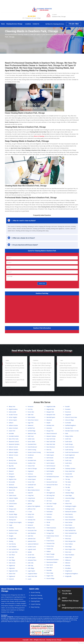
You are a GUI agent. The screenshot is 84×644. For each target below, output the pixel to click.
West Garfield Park (70, 530)
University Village (70, 498)
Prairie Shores (50, 541)
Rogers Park (50, 576)
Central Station (13, 503)
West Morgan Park (70, 541)
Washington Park (70, 509)
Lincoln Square (32, 557)
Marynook (49, 420)
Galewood (30, 425)
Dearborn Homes (14, 530)
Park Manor (50, 512)
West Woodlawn (70, 555)
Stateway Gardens (70, 468)
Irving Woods (31, 498)
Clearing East (12, 520)
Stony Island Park (70, 471)
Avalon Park (12, 431)
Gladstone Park (32, 433)
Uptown (67, 501)
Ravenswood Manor (52, 562)
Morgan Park (50, 431)
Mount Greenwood (52, 433)
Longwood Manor (32, 574)
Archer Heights (13, 417)
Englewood (12, 576)
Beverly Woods (13, 463)
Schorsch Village (70, 420)
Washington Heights (71, 506)
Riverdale (49, 570)
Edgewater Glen (13, 571)
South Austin (69, 442)
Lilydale (30, 552)
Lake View (30, 536)
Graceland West (32, 444)
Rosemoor (68, 412)
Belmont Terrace (13, 455)
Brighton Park (13, 479)
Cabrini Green (12, 495)
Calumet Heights (13, 498)
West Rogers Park (70, 549)
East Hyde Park (13, 552)
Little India (30, 563)
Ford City (30, 409)
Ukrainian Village (70, 493)
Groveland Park (32, 460)
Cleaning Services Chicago (14, 24)
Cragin (11, 525)
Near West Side (51, 444)
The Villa (67, 487)
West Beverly (69, 514)
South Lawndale (70, 458)
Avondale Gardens (14, 436)
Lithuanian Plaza (32, 560)
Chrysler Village (13, 514)
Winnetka (68, 565)
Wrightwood (69, 571)
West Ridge (68, 547)
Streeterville (69, 474)
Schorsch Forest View (71, 417)
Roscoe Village (50, 578)
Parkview (49, 517)
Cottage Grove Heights (15, 522)
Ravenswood (50, 557)
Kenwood (30, 525)
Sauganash (68, 415)
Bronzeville (12, 482)
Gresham (30, 458)
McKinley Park (50, 425)
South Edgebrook (70, 455)
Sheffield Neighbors (71, 425)
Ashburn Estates (13, 425)
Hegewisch (31, 471)
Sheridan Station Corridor (72, 431)
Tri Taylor (68, 490)
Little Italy (30, 565)
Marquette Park (51, 415)
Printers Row (50, 546)
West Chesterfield (70, 520)
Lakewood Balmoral (33, 544)
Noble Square (50, 455)
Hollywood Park (32, 477)
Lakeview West (32, 541)
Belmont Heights (13, 452)
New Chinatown (51, 447)
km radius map (42, 309)
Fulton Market (31, 417)
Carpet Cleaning (35, 604)
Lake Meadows (32, 533)
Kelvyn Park (31, 514)
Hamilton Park (31, 463)
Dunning (11, 541)
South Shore (69, 463)
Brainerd (11, 471)
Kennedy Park (31, 520)
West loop (68, 539)
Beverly (11, 458)
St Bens (67, 466)
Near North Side (51, 439)
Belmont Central (13, 447)
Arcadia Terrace (13, 415)
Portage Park (50, 533)
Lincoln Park (31, 555)
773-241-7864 (74, 24)
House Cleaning (35, 592)
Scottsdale (68, 423)
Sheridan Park (69, 428)
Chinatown (12, 512)
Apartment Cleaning (37, 598)
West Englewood (70, 528)
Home (3, 24)
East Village (12, 560)
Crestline (11, 528)
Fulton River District (33, 420)
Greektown (31, 455)
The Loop (68, 485)
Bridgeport (12, 477)
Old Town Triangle (51, 503)
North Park (49, 474)
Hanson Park (31, 466)
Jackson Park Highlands (34, 506)
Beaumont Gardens (14, 444)
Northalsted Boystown (53, 477)
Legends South (32, 549)
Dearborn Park (13, 533)
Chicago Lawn (12, 509)
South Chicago (69, 444)
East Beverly (12, 544)
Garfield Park (31, 428)
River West (50, 568)
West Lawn (68, 536)
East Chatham (13, 547)
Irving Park (31, 495)
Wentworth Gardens (71, 512)
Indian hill (30, 493)
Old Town (49, 501)
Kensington (31, 522)
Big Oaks (11, 466)
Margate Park (50, 412)
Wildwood (68, 560)
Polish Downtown (51, 528)
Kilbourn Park (31, 528)
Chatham (11, 506)
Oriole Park (50, 506)
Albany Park (12, 406)
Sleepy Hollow (69, 436)
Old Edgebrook (51, 493)
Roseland (68, 409)
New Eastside (50, 452)
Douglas (11, 536)
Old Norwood (50, 498)
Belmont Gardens (14, 450)
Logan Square (31, 571)
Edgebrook (12, 565)
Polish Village (50, 530)
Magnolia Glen (50, 409)
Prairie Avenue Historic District (53, 537)
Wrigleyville (68, 576)
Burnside (11, 493)
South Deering (69, 450)
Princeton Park (50, 543)
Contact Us (36, 24)
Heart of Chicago (32, 468)
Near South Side (51, 442)
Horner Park (31, 482)
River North (50, 565)
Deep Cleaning (35, 607)
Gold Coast (31, 436)
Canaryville (12, 501)
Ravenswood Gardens (53, 560)
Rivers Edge (50, 573)
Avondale (11, 433)
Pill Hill (48, 522)
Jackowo (30, 503)
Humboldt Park (32, 485)
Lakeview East (32, 539)
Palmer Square (50, 509)
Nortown (49, 479)
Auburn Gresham (13, 428)
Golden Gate (31, 439)
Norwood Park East (52, 482)
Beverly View (12, 460)
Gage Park (30, 423)
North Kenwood (51, 466)
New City (49, 450)
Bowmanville (12, 468)
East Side (11, 557)
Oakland (49, 487)
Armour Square (13, 420)
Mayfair (49, 423)
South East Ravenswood (72, 452)
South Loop (68, 460)
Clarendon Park (13, 517)
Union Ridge (69, 495)
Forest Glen (31, 412)
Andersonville (12, 412)
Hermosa (30, 474)
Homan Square (32, 479)
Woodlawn (68, 568)
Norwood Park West (52, 485)
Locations (28, 24)
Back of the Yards (14, 439)
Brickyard (11, 474)
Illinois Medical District (34, 490)
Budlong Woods (13, 487)
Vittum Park (68, 503)
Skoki (67, 433)
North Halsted (50, 463)
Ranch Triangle (50, 554)
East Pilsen (12, 555)
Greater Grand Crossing (34, 452)
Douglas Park (12, 539)
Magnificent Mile (51, 406)
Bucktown (11, 485)
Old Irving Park (51, 495)
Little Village (31, 568)
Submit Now (42, 283)
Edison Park (12, 574)
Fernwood (30, 406)
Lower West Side (32, 576)
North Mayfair (50, 471)
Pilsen (48, 525)
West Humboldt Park (71, 533)
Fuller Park (30, 415)
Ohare (48, 490)
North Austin (50, 458)
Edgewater (12, 568)
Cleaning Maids (35, 601)
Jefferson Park (32, 509)
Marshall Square (51, 417)
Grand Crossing (32, 450)
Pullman (49, 551)
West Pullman (69, 544)
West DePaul (69, 522)
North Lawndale (51, 468)
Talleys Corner (69, 477)
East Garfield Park (14, 549)
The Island (68, 482)
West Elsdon (69, 525)
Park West (49, 514)
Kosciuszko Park (32, 530)
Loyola (29, 579)
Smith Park (68, 439)
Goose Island (31, 442)
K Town (30, 512)
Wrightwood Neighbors (72, 574)
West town (68, 552)
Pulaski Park (50, 549)
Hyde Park (31, 487)
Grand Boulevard (32, 447)
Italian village (31, 501)
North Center (50, 460)
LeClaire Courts (32, 547)
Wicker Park (68, 557)
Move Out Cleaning (36, 595)
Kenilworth (31, 517)
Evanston (11, 579)
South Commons (70, 447)
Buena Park (12, 490)
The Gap (68, 479)
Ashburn (11, 423)
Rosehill (67, 406)
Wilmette (68, 563)
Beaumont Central (14, 442)
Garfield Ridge (32, 431)
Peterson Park (50, 520)
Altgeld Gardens (13, 409)
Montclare (49, 428)
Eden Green (12, 563)
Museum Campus (51, 436)
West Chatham (69, 517)
